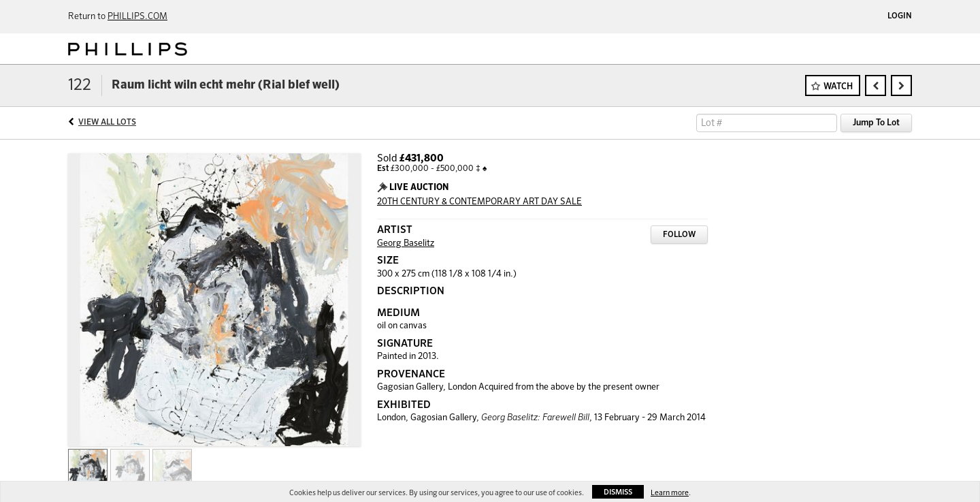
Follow (679, 235)
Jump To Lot (876, 123)
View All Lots (107, 123)
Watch (838, 87)
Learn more (670, 493)
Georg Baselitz (406, 244)
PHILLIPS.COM (137, 17)
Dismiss (618, 492)
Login (900, 16)
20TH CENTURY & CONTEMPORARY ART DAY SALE (479, 202)
